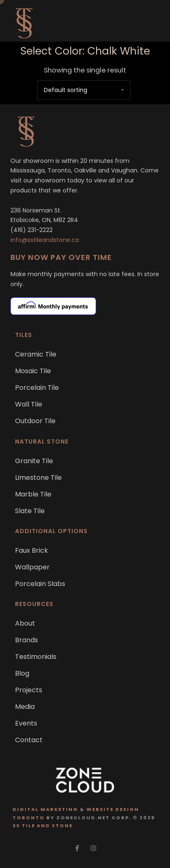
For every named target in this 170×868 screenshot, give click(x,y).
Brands (27, 640)
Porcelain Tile (37, 388)
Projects (29, 690)
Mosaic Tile (33, 371)
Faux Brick (32, 550)
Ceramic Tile (36, 354)
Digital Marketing (45, 809)
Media (25, 707)
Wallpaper (32, 567)
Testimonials (36, 657)
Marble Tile (33, 494)
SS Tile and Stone (43, 826)
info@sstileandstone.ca (45, 240)
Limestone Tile (38, 478)
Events (26, 723)
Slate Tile (30, 511)
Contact (29, 740)
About (25, 623)
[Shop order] (84, 90)
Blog (22, 673)
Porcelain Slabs (40, 584)
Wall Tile (29, 404)
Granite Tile (34, 461)
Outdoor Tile (35, 421)
